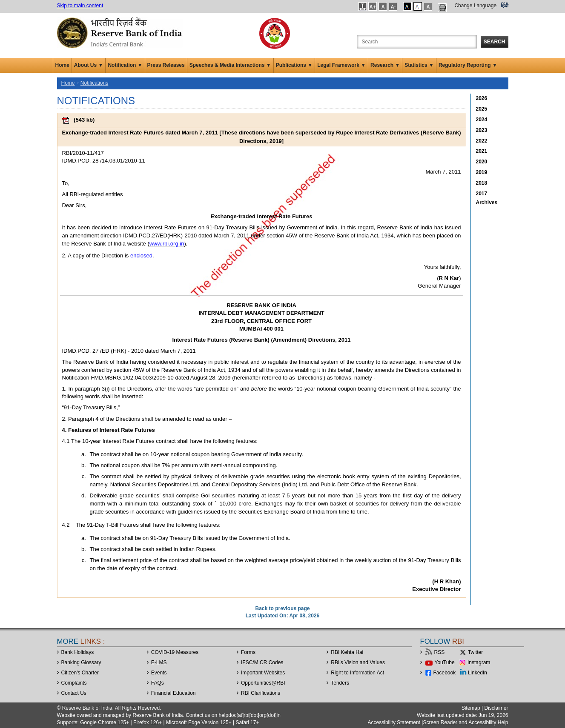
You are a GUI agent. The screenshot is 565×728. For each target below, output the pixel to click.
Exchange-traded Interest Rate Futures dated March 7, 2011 (140, 133)
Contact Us (74, 693)
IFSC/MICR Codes (262, 662)
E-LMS (159, 662)
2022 (482, 141)
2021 (482, 151)
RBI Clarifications (261, 693)
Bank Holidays (78, 652)
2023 (482, 130)
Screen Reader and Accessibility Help (465, 722)
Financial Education (174, 693)
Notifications (94, 83)
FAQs (158, 683)
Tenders (340, 683)
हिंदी (505, 6)
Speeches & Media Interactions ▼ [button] (230, 65)
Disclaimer (496, 708)
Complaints (74, 683)
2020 (482, 162)
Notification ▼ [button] (125, 65)
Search (495, 42)
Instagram (479, 662)
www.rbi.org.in (167, 244)
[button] (363, 6)
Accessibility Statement (394, 722)
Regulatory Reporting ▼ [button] (468, 65)
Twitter (475, 652)
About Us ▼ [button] (89, 65)
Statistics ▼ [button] (419, 65)
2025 (482, 109)
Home (62, 65)
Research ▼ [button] (385, 65)
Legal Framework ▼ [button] (341, 65)
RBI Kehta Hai (347, 652)
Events (159, 673)
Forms (248, 652)
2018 (482, 183)
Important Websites (263, 673)
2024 (482, 120)
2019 (482, 172)
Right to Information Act (357, 673)
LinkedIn (478, 673)
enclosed (141, 256)
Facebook (445, 673)
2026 (482, 98)
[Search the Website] (417, 42)
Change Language (475, 6)
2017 (482, 194)
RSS (440, 652)
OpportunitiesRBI (263, 683)
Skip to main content (80, 6)
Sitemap (471, 708)
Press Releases (166, 65)
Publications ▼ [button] (294, 65)
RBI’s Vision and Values (358, 662)
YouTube (445, 662)
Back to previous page (282, 608)
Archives (487, 203)
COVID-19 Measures (175, 652)
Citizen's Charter (80, 673)
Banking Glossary (81, 662)
